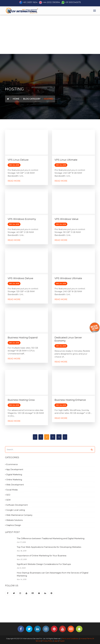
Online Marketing (14, 480)
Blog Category (32, 99)
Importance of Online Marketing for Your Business (42, 556)
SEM (8, 500)
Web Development (14, 485)
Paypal (62, 641)
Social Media (11, 490)
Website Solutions (14, 520)
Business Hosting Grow (21, 400)
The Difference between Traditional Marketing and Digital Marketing (51, 538)
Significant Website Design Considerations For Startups (44, 564)
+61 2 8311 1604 (30, 2)
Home (16, 99)
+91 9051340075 (73, 2)
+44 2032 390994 (51, 2)
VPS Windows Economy (22, 219)
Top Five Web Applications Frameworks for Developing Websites (49, 547)
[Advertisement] (50, 34)
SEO (8, 495)
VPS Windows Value (66, 219)
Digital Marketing (14, 475)
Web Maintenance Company (19, 515)
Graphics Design (13, 525)
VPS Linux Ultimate (66, 160)
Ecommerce (11, 464)
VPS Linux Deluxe (18, 160)
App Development (14, 469)
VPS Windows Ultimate (68, 278)
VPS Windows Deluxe (20, 278)
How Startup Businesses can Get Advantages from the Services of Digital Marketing (53, 574)
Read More (14, 181)
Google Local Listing (15, 510)
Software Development (16, 505)
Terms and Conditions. (70, 638)
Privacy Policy (47, 641)
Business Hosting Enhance (70, 400)
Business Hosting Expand (23, 338)
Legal (56, 641)
